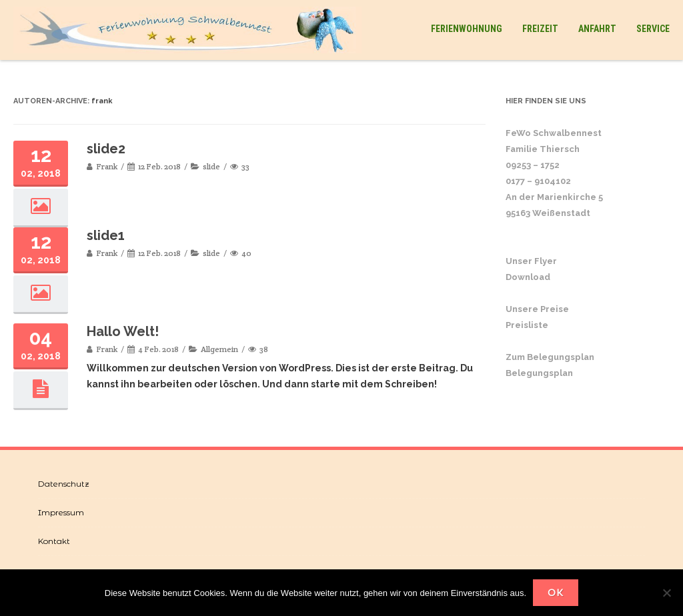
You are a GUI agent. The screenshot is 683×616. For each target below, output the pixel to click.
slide (211, 166)
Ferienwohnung (467, 29)
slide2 (106, 149)
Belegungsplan (539, 373)
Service (653, 29)
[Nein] (666, 593)
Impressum (61, 512)
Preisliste (527, 325)
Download (528, 277)
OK (556, 592)
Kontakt (54, 541)
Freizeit (540, 29)
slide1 (106, 235)
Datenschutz (64, 484)
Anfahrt (597, 29)
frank (102, 101)
